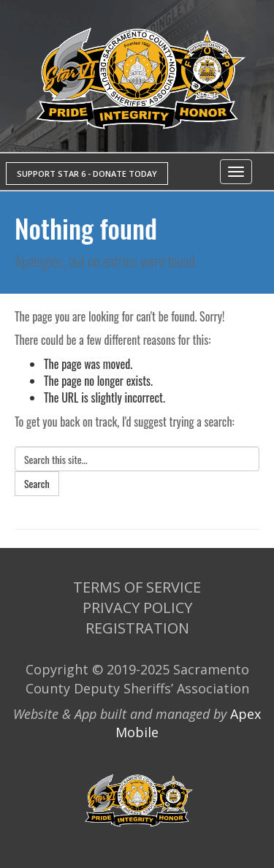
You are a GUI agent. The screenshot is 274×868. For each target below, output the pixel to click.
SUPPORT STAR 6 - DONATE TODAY (87, 174)
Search (37, 483)
